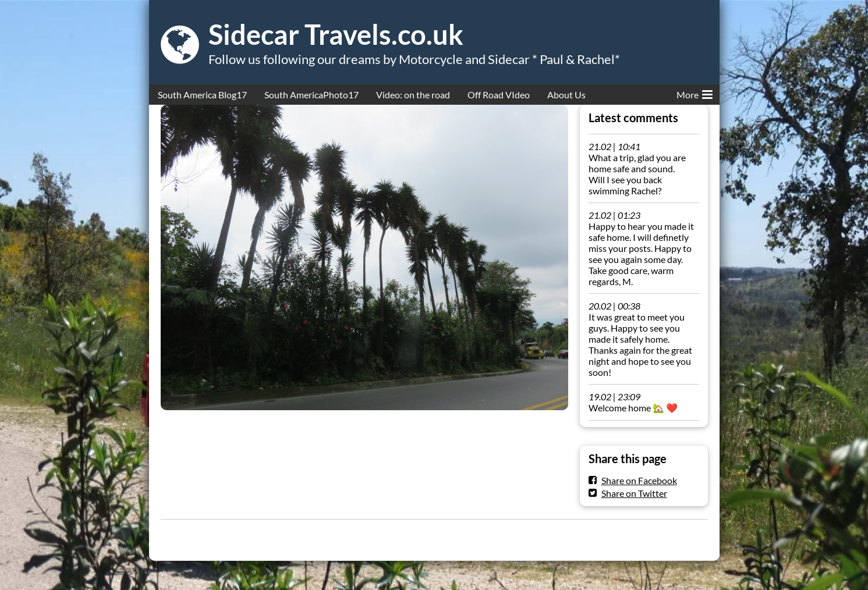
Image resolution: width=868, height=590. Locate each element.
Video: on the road (413, 95)
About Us (566, 95)
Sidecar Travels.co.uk (336, 34)
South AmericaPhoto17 (311, 95)
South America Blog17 (202, 95)
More (695, 93)
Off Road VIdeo (499, 95)
